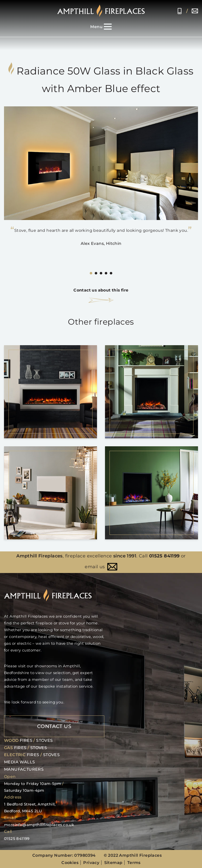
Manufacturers (24, 769)
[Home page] (101, 11)
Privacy (91, 862)
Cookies (70, 862)
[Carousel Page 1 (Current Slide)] (91, 273)
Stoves (44, 740)
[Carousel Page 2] (96, 273)
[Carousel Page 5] (111, 273)
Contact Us (54, 726)
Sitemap (113, 862)
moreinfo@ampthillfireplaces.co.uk (195, 11)
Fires (26, 740)
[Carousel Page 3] (101, 273)
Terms (134, 862)
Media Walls (19, 762)
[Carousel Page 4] (106, 273)
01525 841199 (180, 11)
